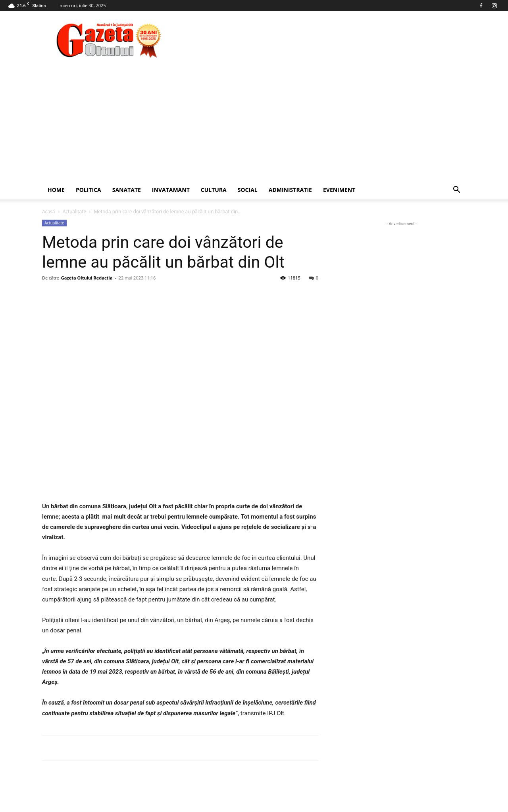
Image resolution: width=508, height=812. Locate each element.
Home (56, 190)
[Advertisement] (254, 121)
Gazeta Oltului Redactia (87, 278)
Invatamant (171, 190)
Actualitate (75, 212)
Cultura (214, 190)
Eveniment (339, 190)
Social (248, 190)
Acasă (48, 212)
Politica (89, 190)
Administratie (290, 190)
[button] (456, 191)
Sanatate (127, 190)
